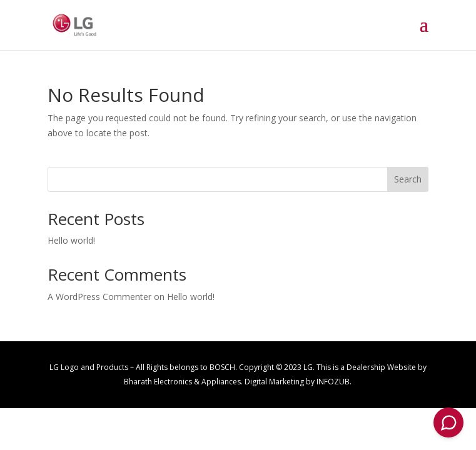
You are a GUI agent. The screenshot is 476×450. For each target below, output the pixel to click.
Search (408, 179)
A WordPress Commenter (99, 297)
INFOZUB (333, 382)
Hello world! (71, 240)
